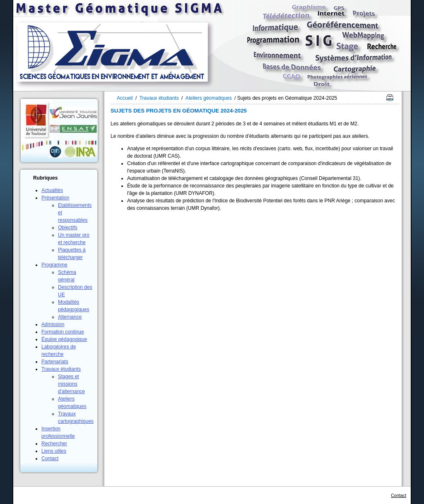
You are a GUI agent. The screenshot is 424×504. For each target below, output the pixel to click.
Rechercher (54, 444)
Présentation (55, 198)
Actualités (52, 190)
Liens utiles (54, 451)
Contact (50, 458)
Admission (53, 324)
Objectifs (68, 228)
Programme (54, 265)
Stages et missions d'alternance (71, 384)
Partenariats (55, 362)
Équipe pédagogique (64, 339)
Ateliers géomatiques (209, 98)
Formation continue (63, 332)
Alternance (70, 317)
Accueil (125, 98)
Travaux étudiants (61, 369)
